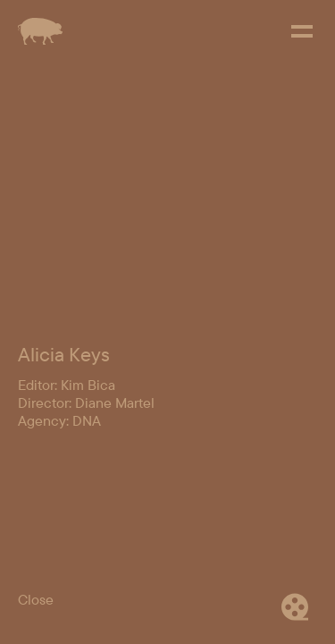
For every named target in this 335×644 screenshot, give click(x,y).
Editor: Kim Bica (67, 547)
